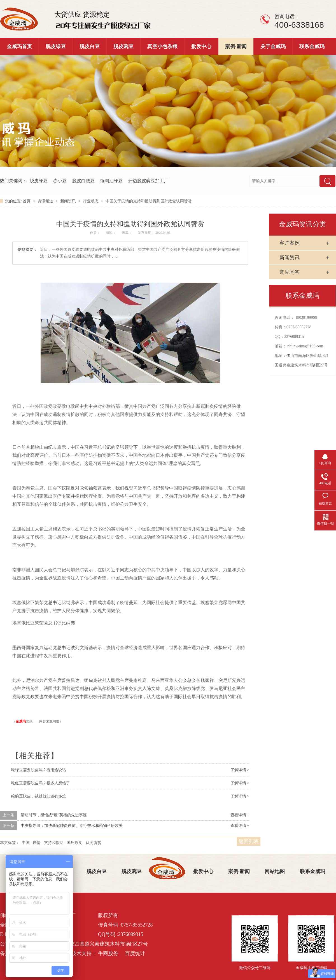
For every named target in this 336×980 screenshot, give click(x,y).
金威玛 (21, 721)
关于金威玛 (273, 46)
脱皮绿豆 (56, 46)
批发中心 (201, 46)
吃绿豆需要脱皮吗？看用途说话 (39, 770)
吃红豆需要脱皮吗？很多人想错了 (41, 783)
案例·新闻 (236, 46)
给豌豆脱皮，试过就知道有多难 (39, 796)
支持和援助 (54, 843)
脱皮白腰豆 (83, 181)
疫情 (37, 843)
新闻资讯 (69, 201)
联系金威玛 (312, 46)
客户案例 (290, 243)
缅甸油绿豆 (111, 181)
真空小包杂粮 (162, 46)
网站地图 (275, 871)
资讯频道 (46, 201)
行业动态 (91, 201)
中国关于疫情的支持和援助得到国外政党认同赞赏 (149, 201)
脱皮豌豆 (123, 46)
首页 (27, 201)
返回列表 (249, 841)
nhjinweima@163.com (305, 346)
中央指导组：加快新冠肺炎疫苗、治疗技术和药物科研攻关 (72, 826)
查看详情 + (240, 815)
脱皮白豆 (90, 46)
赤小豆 (60, 181)
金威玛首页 (19, 46)
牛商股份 (108, 953)
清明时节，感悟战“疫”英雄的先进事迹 (54, 815)
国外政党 (74, 843)
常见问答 (290, 272)
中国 (26, 843)
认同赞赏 (94, 843)
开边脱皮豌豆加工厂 (148, 181)
